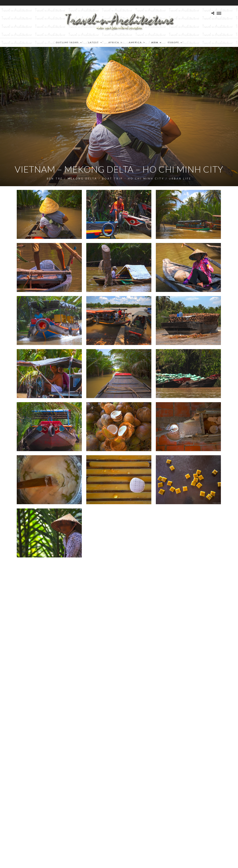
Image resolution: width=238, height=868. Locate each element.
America (135, 42)
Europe (173, 42)
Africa (114, 42)
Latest (94, 42)
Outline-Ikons (67, 42)
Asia (155, 42)
